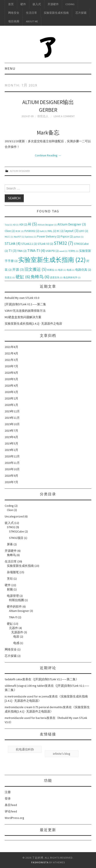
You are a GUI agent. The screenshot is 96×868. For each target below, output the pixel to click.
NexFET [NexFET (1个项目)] (19, 237)
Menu (10, 68)
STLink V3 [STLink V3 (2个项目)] (45, 244)
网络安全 (14, 13)
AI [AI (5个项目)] (32, 224)
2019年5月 (11, 443)
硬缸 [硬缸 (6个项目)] (23, 277)
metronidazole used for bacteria (26, 718)
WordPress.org (14, 818)
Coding (70, 4)
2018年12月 (12, 456)
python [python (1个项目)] (79, 237)
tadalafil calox (13, 679)
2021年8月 (11, 347)
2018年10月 (12, 469)
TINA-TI (13, 617)
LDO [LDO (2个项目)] (84, 231)
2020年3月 (11, 392)
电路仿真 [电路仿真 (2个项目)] (83, 270)
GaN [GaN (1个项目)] (43, 231)
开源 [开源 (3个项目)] (18, 269)
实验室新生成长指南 (56, 13)
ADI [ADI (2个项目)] (23, 224)
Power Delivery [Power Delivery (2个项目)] (49, 236)
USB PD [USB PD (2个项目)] (52, 251)
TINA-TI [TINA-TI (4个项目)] (36, 251)
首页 (11, 4)
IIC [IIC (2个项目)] (60, 231)
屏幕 (10, 544)
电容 (16, 637)
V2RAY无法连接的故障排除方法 (25, 311)
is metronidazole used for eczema (27, 696)
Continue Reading (48, 155)
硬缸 (10, 624)
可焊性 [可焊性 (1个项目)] (73, 251)
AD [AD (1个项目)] (16, 225)
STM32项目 (16, 538)
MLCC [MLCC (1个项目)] (9, 237)
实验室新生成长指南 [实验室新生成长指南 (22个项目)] (52, 260)
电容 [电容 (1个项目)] (62, 270)
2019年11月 (12, 418)
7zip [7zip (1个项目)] (8, 225)
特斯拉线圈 (16, 600)
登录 (8, 798)
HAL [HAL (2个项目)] (52, 231)
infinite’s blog (62, 754)
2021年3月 (11, 360)
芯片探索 (81, 13)
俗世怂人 (43, 116)
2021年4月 (11, 353)
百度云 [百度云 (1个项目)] (10, 277)
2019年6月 (11, 437)
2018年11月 (12, 463)
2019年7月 (11, 431)
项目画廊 (14, 21)
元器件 (13, 628)
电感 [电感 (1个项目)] (71, 270)
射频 (10, 589)
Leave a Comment (64, 116)
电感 (16, 643)
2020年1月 (11, 405)
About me (32, 21)
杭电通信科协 (25, 749)
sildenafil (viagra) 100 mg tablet (25, 686)
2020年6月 (11, 373)
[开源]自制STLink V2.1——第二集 (25, 304)
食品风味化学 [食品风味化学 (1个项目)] (72, 277)
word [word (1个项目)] (63, 251)
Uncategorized (14, 516)
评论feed (11, 811)
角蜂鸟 (11, 555)
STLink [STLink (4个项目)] (13, 243)
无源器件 (17, 632)
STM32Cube (16, 531)
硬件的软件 (14, 606)
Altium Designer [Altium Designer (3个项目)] (72, 224)
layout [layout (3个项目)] (71, 231)
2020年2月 (11, 398)
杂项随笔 (13, 572)
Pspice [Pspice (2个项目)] (67, 236)
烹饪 (10, 579)
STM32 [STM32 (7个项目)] (64, 243)
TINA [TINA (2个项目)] (22, 251)
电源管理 (13, 596)
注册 (8, 792)
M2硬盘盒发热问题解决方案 (23, 317)
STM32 (11, 527)
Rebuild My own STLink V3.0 (22, 298)
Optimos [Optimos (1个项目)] (31, 237)
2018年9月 (11, 476)
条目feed (11, 805)
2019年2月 (11, 450)
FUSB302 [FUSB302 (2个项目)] (32, 231)
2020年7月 (11, 366)
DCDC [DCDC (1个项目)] (20, 231)
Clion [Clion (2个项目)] (10, 231)
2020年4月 (11, 386)
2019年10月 (12, 424)
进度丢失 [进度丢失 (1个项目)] (56, 277)
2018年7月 (11, 482)
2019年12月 (12, 411)
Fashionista (40, 862)
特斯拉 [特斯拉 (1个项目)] (52, 270)
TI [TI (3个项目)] (13, 251)
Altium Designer (20, 171)
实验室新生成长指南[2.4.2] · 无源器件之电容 (33, 324)
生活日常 (31, 13)
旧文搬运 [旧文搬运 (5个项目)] (35, 269)
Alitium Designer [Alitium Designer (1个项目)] (47, 225)
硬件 (23, 4)
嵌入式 (37, 4)
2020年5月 (11, 379)
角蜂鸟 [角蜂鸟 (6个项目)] (40, 277)
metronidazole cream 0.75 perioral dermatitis (34, 707)
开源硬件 (53, 4)
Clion (10, 510)
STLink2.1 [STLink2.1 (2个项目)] (29, 244)
